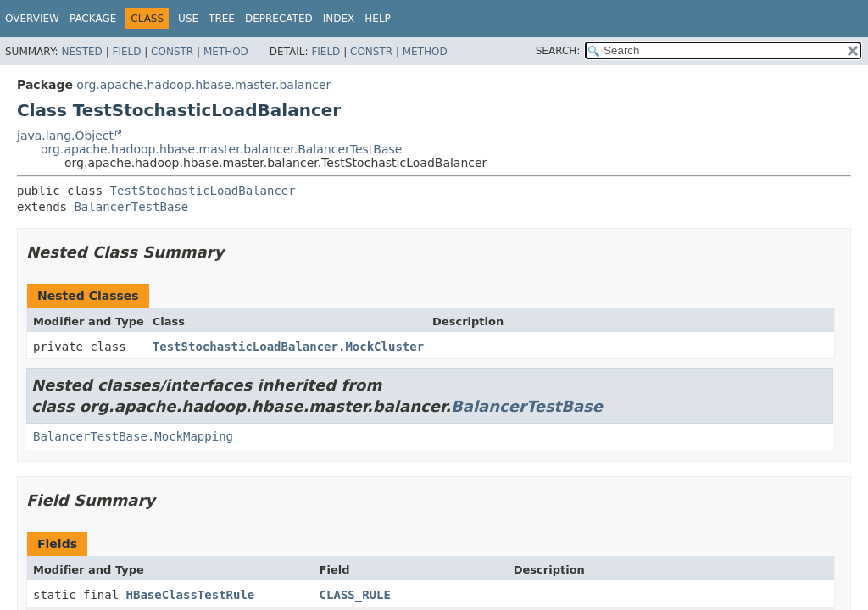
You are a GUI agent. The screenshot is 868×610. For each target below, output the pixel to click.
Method (226, 52)
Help (378, 19)
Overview (32, 19)
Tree (222, 19)
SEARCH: (558, 51)
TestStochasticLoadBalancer (203, 191)
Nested (81, 52)
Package (93, 19)
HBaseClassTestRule (191, 595)
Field (126, 52)
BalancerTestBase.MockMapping (133, 436)
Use (188, 19)
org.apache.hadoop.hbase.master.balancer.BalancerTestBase (221, 149)
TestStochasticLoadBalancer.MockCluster (288, 347)
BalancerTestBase (131, 207)
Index (339, 19)
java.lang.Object (65, 136)
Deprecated (279, 19)
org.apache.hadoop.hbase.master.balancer (203, 85)
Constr (172, 52)
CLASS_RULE (355, 595)
